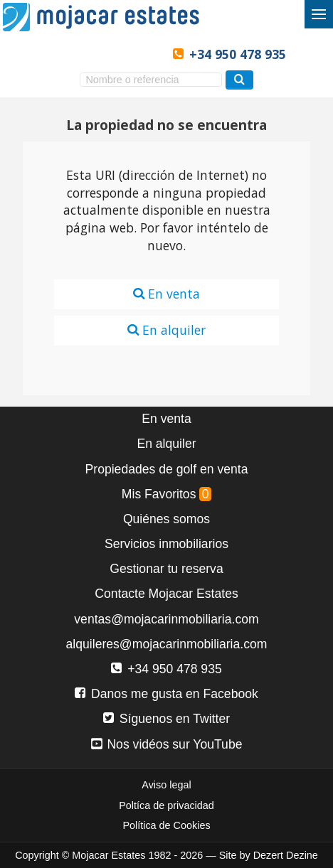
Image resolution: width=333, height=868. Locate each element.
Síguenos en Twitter (166, 719)
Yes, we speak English (54, 54)
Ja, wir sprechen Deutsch (101, 54)
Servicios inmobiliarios (166, 544)
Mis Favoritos (166, 494)
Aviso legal (166, 785)
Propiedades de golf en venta (167, 469)
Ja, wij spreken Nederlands (126, 54)
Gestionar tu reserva (166, 569)
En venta (166, 294)
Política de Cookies (166, 825)
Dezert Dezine (286, 855)
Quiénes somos (166, 519)
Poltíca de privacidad (166, 805)
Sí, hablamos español (78, 54)
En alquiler (166, 330)
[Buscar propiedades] (239, 80)
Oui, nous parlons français (149, 54)
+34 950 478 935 (238, 54)
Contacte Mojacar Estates (166, 594)
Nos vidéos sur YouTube (167, 744)
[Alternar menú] (319, 14)
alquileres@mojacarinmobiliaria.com (167, 644)
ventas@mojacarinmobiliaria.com (166, 619)
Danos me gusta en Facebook (166, 694)
